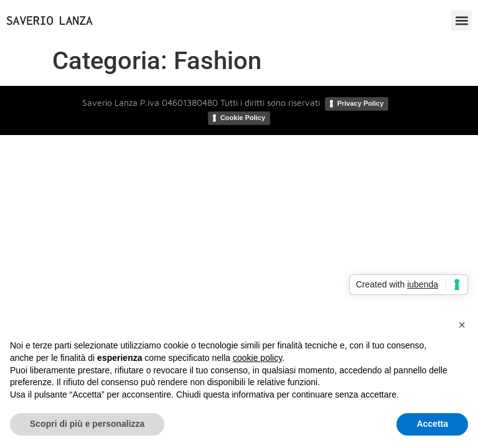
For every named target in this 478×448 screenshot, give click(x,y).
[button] (462, 21)
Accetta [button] (432, 424)
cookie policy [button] (257, 358)
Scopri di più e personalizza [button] (87, 424)
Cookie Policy (243, 118)
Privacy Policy (361, 103)
